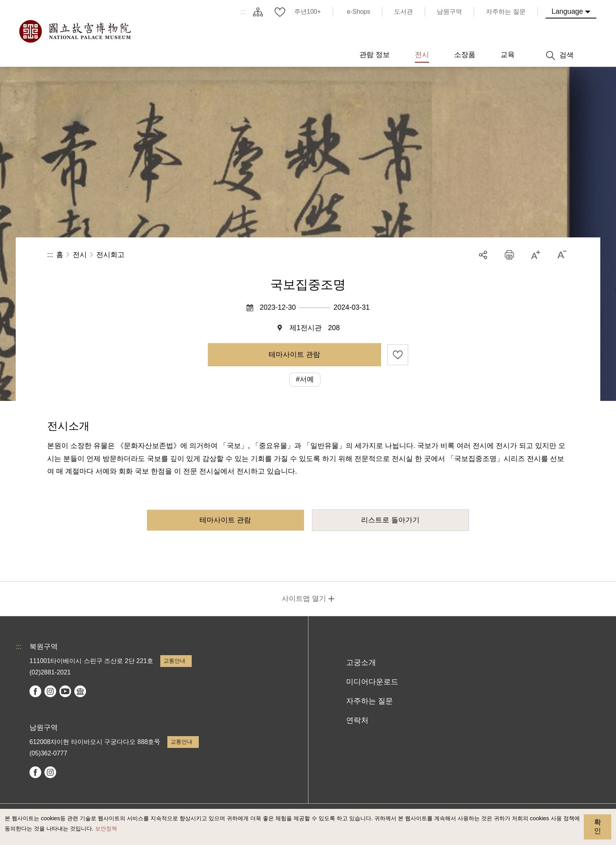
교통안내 (174, 661)
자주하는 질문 (369, 701)
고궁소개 (361, 662)
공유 (483, 255)
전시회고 (110, 255)
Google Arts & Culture (80, 691)
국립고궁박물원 (75, 31)
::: (243, 12)
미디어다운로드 (372, 682)
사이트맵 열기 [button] (304, 599)
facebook (35, 691)
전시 (80, 255)
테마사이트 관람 (294, 355)
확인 (598, 827)
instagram (50, 691)
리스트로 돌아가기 (390, 520)
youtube (65, 691)
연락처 (357, 720)
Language (567, 11)
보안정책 (106, 828)
